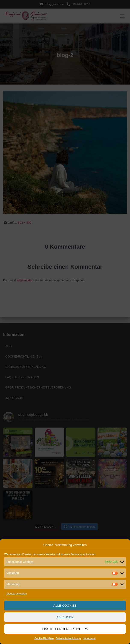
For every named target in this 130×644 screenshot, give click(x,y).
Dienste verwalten (17, 594)
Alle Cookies (65, 605)
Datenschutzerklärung (68, 638)
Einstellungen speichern (65, 629)
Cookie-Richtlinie (44, 638)
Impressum (89, 638)
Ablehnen (65, 617)
